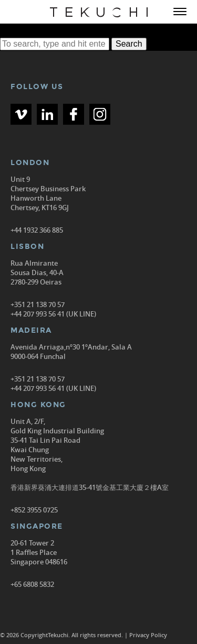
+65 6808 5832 (32, 584)
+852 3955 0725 (34, 510)
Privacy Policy (148, 635)
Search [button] (129, 44)
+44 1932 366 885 (37, 230)
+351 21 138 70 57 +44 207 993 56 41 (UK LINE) (53, 309)
